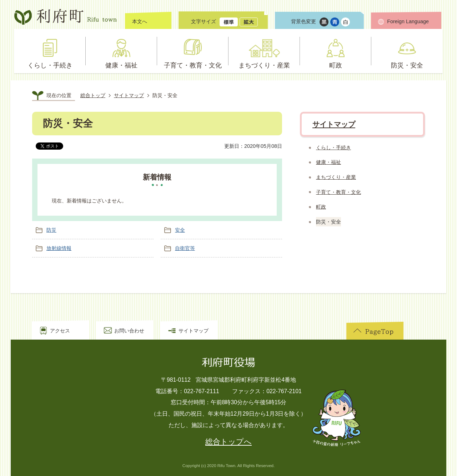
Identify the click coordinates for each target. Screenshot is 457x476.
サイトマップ (129, 95)
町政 (321, 207)
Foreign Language (408, 21)
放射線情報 (59, 248)
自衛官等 (185, 248)
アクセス (60, 331)
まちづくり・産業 (336, 177)
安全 (180, 230)
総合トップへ (228, 442)
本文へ (140, 21)
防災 (51, 230)
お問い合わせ (129, 331)
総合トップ (93, 95)
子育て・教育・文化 (338, 192)
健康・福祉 (328, 162)
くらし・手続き (333, 147)
